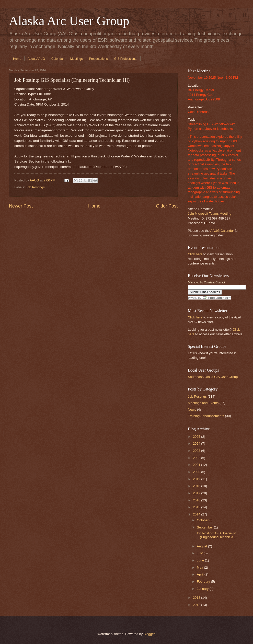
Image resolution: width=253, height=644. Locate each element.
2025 (197, 437)
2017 (197, 493)
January (203, 589)
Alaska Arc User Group (69, 21)
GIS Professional (126, 59)
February (204, 582)
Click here (195, 254)
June (201, 560)
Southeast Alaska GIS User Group (213, 377)
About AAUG (36, 59)
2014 (197, 514)
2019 (197, 479)
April (200, 574)
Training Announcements (206, 416)
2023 (197, 451)
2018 (197, 486)
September (205, 527)
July (200, 553)
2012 (197, 605)
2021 (197, 465)
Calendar (58, 59)
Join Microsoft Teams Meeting (210, 214)
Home (17, 59)
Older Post (167, 206)
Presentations (98, 59)
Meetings (77, 59)
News (192, 410)
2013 (197, 598)
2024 (197, 444)
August (202, 546)
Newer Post (21, 206)
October (203, 520)
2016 (197, 500)
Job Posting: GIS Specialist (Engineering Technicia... (216, 535)
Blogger (149, 634)
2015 (197, 507)
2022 (197, 458)
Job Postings (35, 187)
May (200, 567)
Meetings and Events (203, 403)
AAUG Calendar (222, 231)
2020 (197, 472)
